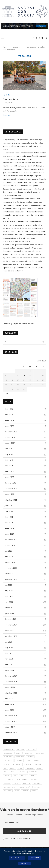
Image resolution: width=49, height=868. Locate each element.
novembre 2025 (11, 437)
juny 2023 (8, 551)
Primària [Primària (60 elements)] (7, 783)
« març (5, 393)
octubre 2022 (10, 574)
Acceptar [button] (24, 864)
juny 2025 (8, 449)
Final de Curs (10, 99)
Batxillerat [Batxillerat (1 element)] (31, 749)
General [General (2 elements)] (13, 772)
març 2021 (9, 659)
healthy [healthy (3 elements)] (22, 772)
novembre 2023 (11, 545)
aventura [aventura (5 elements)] (20, 749)
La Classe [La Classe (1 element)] (24, 776)
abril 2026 (9, 409)
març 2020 (9, 699)
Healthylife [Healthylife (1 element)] (33, 772)
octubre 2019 (10, 727)
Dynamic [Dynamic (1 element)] (36, 761)
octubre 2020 (10, 687)
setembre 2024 (11, 500)
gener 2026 (9, 426)
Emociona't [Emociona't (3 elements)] (38, 764)
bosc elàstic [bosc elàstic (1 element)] (8, 753)
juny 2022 (8, 585)
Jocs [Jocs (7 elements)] (15, 776)
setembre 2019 (11, 733)
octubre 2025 (10, 443)
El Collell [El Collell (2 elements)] (17, 764)
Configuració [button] (34, 858)
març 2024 (9, 523)
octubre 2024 (10, 494)
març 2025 (9, 466)
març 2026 (9, 415)
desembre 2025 (11, 432)
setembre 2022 (11, 579)
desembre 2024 (11, 483)
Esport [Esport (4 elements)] (12, 768)
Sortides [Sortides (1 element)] (25, 791)
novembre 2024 (11, 489)
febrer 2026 (9, 420)
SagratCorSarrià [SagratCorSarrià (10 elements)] (9, 787)
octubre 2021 (10, 630)
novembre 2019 (11, 721)
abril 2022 (9, 596)
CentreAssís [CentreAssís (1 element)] (20, 757)
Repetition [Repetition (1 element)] (37, 783)
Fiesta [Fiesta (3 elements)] (20, 768)
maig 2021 (9, 647)
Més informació (17, 858)
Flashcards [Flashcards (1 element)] (30, 768)
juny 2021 (8, 642)
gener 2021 (9, 670)
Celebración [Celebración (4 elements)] (8, 757)
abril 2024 (9, 517)
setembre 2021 (11, 636)
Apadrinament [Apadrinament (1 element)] (9, 749)
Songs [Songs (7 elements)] (17, 791)
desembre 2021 (11, 619)
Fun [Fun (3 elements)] (5, 772)
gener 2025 (9, 477)
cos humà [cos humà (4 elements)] (19, 761)
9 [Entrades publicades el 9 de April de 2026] (24, 376)
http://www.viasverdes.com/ (13, 195)
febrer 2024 (9, 528)
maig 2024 (9, 511)
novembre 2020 (11, 682)
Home (5, 47)
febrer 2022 (9, 608)
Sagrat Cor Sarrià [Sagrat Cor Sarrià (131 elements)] (24, 787)
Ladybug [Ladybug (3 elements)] (33, 776)
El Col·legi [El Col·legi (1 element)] (27, 764)
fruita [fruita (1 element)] (39, 768)
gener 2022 (9, 613)
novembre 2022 (11, 568)
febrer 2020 (9, 704)
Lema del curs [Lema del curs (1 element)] (9, 779)
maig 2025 (9, 454)
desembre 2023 (11, 540)
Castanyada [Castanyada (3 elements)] (29, 753)
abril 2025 (9, 460)
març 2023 (9, 557)
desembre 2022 (11, 562)
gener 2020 (9, 710)
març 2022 (9, 602)
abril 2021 (9, 653)
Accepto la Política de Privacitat (16, 838)
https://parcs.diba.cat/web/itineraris (16, 241)
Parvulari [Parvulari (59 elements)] (34, 779)
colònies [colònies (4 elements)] (30, 757)
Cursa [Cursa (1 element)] (28, 761)
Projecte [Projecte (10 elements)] (17, 783)
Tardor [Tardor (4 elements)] (34, 791)
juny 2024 (8, 506)
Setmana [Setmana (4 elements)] (37, 787)
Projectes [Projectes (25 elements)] (26, 783)
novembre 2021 (11, 625)
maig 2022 (9, 591)
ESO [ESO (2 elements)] (5, 768)
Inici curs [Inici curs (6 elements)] (7, 776)
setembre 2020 (11, 693)
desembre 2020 (11, 676)
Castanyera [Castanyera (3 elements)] (40, 753)
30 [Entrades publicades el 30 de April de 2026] (24, 389)
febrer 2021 (9, 665)
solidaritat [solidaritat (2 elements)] (8, 791)
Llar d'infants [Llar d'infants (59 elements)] (22, 779)
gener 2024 (9, 534)
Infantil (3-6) (7, 95)
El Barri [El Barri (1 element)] (7, 764)
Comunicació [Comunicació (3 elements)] (8, 761)
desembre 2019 (11, 716)
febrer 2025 (9, 472)
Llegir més (8, 115)
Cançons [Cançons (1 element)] (18, 753)
